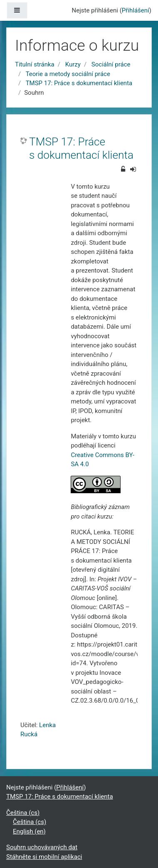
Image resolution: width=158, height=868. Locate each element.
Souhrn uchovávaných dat (42, 847)
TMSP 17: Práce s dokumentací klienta (79, 83)
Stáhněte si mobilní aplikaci (44, 857)
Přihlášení (136, 10)
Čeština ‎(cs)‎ (23, 813)
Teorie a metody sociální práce (68, 74)
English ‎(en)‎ (29, 831)
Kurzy (73, 64)
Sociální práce (111, 64)
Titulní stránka (35, 64)
